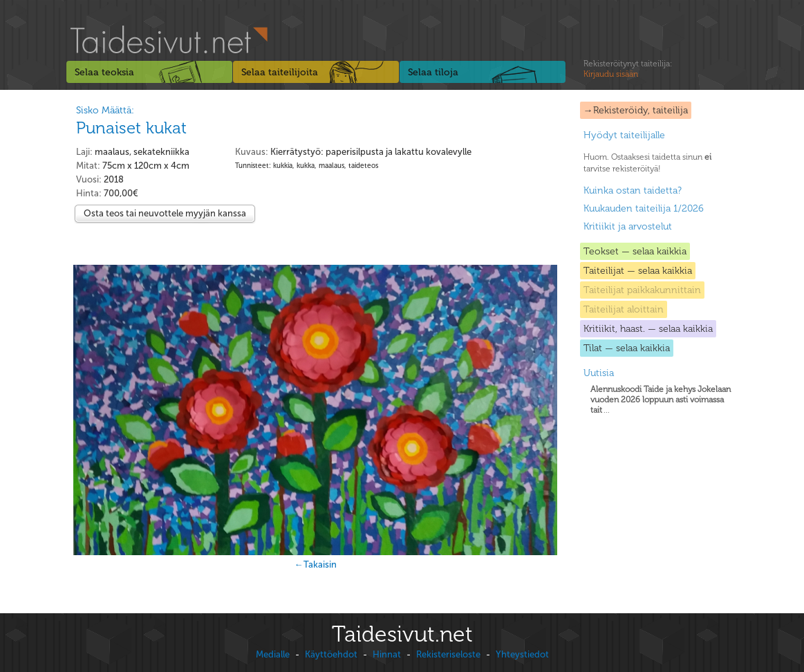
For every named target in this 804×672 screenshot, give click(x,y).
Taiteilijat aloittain (624, 309)
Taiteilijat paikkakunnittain (642, 290)
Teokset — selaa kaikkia (635, 251)
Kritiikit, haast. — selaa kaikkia (648, 329)
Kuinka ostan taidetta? (633, 190)
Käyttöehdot (331, 654)
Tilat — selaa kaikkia (627, 348)
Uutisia (599, 373)
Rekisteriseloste (448, 654)
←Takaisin (316, 564)
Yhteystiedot (522, 654)
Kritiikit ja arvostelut (628, 226)
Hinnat (387, 654)
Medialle (273, 654)
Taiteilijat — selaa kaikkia (638, 271)
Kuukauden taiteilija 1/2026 (644, 208)
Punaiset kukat (131, 128)
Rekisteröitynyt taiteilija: (628, 69)
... (661, 400)
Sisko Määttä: (105, 110)
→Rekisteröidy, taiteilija (636, 110)
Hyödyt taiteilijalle (624, 135)
